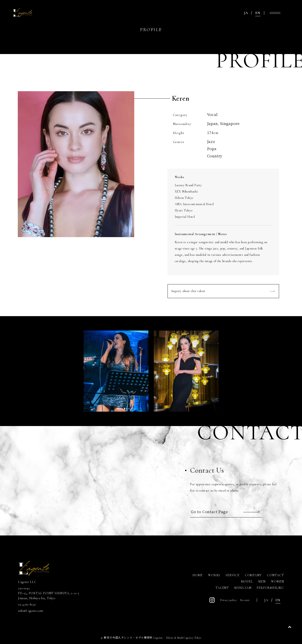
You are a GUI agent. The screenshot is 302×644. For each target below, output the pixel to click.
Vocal (212, 115)
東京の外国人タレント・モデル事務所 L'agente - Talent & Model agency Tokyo (152, 638)
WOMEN (277, 582)
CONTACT (275, 575)
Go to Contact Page (209, 512)
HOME (198, 575)
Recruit (245, 600)
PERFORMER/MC (270, 588)
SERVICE (233, 575)
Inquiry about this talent (188, 291)
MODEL (247, 582)
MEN (262, 582)
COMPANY (253, 575)
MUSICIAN (243, 588)
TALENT (222, 588)
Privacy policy (228, 600)
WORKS (214, 575)
